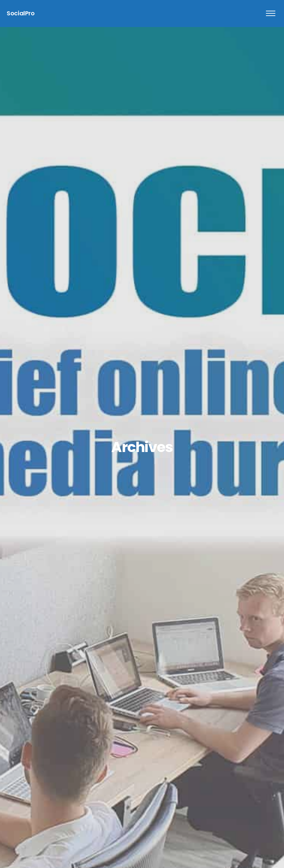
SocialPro (21, 13)
